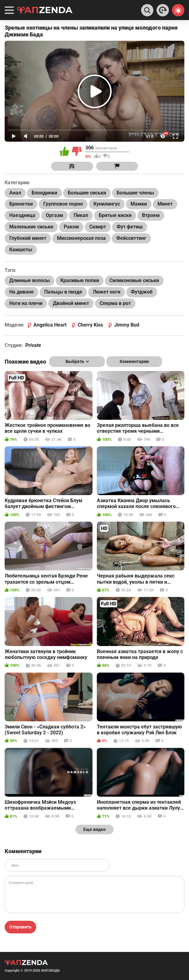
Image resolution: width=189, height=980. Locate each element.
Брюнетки (21, 204)
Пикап (81, 215)
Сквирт (98, 227)
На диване (21, 292)
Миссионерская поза (81, 238)
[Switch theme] (178, 10)
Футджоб (142, 292)
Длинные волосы (30, 280)
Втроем (151, 215)
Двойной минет (71, 303)
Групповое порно (63, 204)
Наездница (22, 215)
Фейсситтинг (131, 238)
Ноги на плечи (26, 303)
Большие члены (135, 193)
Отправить (20, 927)
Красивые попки (80, 280)
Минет (165, 204)
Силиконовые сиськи (134, 280)
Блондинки (44, 193)
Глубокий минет (28, 238)
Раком (71, 227)
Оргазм (54, 215)
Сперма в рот (115, 303)
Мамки (139, 204)
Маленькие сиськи (31, 227)
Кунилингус (107, 204)
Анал (15, 193)
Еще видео (94, 829)
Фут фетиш (130, 227)
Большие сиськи (87, 193)
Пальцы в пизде (63, 292)
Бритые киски (115, 215)
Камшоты (21, 250)
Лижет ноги (107, 292)
